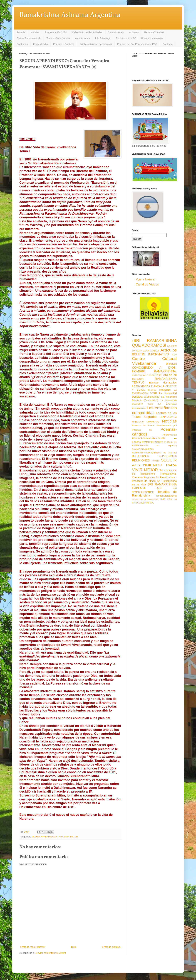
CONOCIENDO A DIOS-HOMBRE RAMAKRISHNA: (154, 370)
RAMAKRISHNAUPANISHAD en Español (154, 453)
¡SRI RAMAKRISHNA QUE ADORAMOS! (154, 343)
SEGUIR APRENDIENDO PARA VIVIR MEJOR (55, 837)
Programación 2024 (56, 32)
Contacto (168, 44)
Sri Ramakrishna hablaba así (96, 44)
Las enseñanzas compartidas (154, 410)
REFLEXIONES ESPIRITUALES (154, 456)
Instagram (165, 390)
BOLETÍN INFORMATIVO (151, 354)
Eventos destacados (163, 383)
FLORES (152, 390)
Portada (21, 32)
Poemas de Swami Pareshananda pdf (154, 426)
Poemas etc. (142, 430)
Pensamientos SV (126, 38)
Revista (155, 461)
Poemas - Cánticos (64, 44)
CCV (174, 355)
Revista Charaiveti (154, 32)
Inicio (74, 947)
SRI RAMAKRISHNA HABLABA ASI (154, 486)
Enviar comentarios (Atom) (51, 953)
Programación (169, 435)
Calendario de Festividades (87, 32)
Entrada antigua (111, 947)
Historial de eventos (152, 38)
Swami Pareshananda (29, 38)
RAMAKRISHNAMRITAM (143, 449)
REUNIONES (141, 460)
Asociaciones (82, 38)
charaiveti (171, 364)
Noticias (35, 32)
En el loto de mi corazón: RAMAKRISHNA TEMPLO (154, 379)
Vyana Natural (146, 279)
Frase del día (41, 44)
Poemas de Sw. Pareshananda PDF (137, 44)
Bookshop (22, 44)
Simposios (149, 477)
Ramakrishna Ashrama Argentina (70, 15)
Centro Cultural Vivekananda (154, 361)
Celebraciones (116, 32)
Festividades (141, 386)
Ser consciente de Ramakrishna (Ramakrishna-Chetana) (154, 474)
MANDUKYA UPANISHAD (146, 422)
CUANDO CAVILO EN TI (143, 375)
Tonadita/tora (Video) (58, 38)
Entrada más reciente (33, 947)
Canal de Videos (147, 284)
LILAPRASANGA (168, 417)
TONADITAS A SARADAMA (145, 499)
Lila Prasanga (103, 38)
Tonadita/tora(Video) (166, 496)
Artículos (134, 32)
